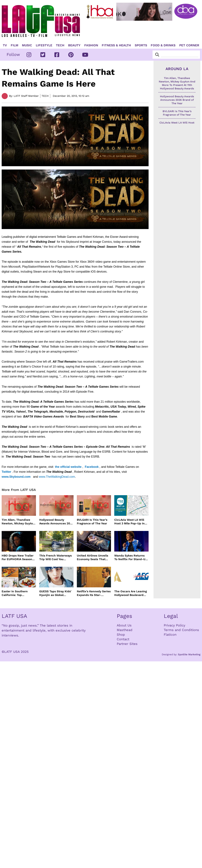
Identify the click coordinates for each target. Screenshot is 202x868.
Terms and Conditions (181, 630)
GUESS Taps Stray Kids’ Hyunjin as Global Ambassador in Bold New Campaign (55, 593)
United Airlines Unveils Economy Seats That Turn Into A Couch (93, 557)
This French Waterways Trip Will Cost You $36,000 (55, 557)
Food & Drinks (163, 45)
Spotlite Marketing (189, 654)
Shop (121, 635)
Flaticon (170, 635)
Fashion (91, 45)
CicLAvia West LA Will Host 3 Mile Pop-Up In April (129, 522)
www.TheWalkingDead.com (57, 477)
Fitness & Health (116, 45)
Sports (141, 45)
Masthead (125, 630)
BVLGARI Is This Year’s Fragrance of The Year (92, 522)
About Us (124, 625)
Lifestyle (44, 45)
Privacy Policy (174, 625)
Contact (123, 639)
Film (15, 45)
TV (5, 45)
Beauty (74, 45)
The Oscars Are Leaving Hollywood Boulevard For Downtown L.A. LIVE (131, 593)
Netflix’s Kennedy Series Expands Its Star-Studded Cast (94, 593)
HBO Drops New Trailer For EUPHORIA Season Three (18, 557)
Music (27, 45)
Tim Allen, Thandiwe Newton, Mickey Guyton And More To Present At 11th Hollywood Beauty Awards (18, 522)
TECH (60, 45)
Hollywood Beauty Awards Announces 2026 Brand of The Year (56, 522)
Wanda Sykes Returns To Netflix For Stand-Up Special (131, 557)
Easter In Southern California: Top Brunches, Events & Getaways (15, 593)
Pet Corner (189, 45)
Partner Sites (127, 644)
